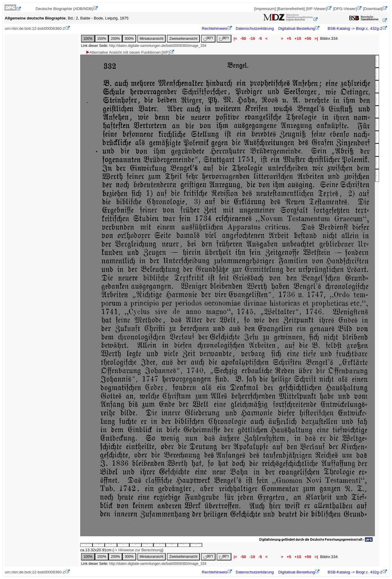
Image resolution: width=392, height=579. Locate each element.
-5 (260, 38)
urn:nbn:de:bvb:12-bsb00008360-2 (35, 28)
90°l (208, 38)
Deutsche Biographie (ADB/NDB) (65, 9)
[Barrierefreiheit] (291, 9)
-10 (252, 38)
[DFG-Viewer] (345, 9)
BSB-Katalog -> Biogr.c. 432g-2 (354, 28)
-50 (243, 38)
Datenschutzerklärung (255, 28)
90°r (224, 38)
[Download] (373, 9)
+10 (298, 38)
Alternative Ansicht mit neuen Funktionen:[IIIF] (127, 52)
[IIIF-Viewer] (317, 9)
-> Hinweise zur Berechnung (138, 550)
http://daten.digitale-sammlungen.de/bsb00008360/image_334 (158, 46)
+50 (308, 38)
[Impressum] (265, 9)
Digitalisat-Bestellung (297, 28)
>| (316, 38)
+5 (289, 38)
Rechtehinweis (215, 28)
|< (235, 38)
